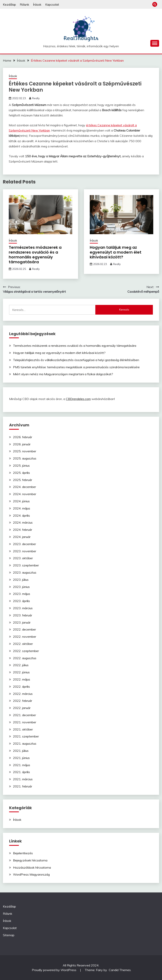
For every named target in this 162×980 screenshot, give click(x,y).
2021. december (24, 715)
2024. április (21, 515)
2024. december (24, 487)
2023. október (23, 558)
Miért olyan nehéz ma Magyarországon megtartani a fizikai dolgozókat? (63, 374)
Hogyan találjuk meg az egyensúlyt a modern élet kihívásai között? (116, 252)
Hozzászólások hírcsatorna (32, 867)
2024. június (21, 501)
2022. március (23, 694)
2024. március (23, 522)
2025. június (21, 465)
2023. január (22, 622)
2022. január (22, 708)
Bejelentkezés (23, 853)
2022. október (23, 644)
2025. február (23, 480)
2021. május (22, 765)
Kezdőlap (9, 4)
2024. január (22, 537)
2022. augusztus (25, 658)
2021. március (23, 779)
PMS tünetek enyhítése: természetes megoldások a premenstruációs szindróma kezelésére (76, 367)
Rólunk (24, 4)
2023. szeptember (26, 565)
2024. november (25, 494)
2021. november (25, 722)
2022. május (22, 679)
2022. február (23, 701)
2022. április (21, 687)
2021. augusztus (25, 743)
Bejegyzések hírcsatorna (30, 860)
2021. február (23, 786)
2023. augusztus (25, 572)
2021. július (21, 751)
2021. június (21, 758)
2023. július (21, 580)
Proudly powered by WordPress (54, 970)
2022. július (21, 665)
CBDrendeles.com (78, 399)
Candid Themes (120, 970)
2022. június (21, 672)
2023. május (22, 594)
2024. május (22, 508)
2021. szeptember (26, 736)
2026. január (22, 444)
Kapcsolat (52, 4)
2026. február (23, 437)
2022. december (24, 629)
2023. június (21, 587)
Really (36, 98)
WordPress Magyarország (31, 874)
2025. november (25, 451)
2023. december (24, 544)
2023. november (25, 551)
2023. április (21, 601)
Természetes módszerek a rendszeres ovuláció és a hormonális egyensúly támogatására (35, 255)
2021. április (21, 772)
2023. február (23, 615)
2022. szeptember (26, 651)
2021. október (23, 729)
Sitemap (9, 935)
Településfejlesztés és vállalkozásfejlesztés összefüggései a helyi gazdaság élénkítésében (76, 360)
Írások (37, 4)
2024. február (23, 530)
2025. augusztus (25, 458)
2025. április (21, 473)
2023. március (23, 608)
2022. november (25, 637)
